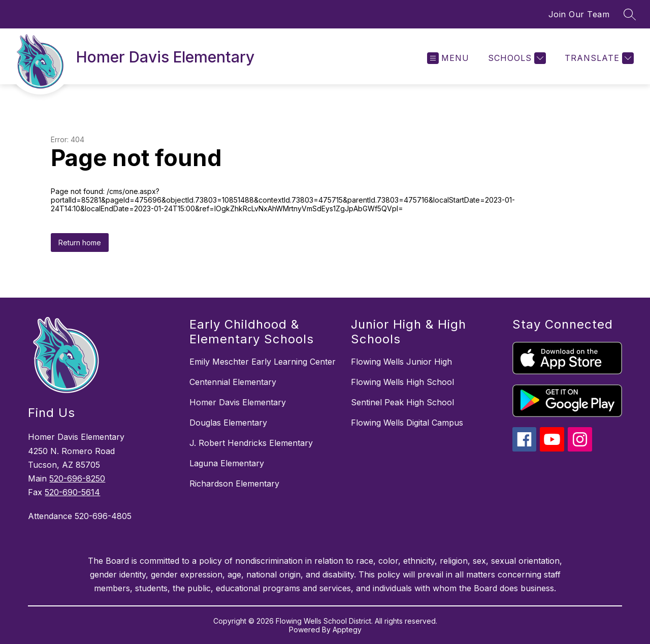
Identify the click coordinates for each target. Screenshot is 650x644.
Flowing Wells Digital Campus (407, 423)
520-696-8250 (77, 478)
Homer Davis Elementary (238, 402)
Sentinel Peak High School (402, 402)
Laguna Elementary (227, 463)
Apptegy (347, 630)
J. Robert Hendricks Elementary (251, 443)
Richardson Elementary (234, 484)
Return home (80, 243)
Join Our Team (579, 14)
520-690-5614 (72, 492)
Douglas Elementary (228, 423)
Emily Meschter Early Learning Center (263, 362)
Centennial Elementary (233, 382)
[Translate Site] (598, 58)
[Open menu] (448, 58)
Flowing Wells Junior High (401, 362)
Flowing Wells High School (402, 382)
